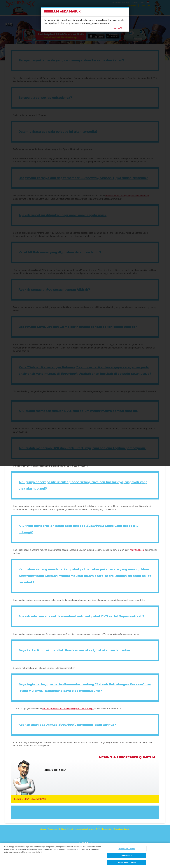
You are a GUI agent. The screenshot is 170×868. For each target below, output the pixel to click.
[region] (85, 855)
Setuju (118, 28)
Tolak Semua (127, 856)
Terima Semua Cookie (127, 862)
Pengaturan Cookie (127, 849)
